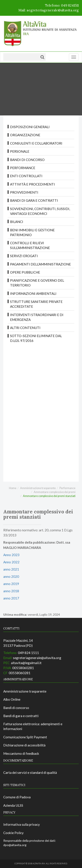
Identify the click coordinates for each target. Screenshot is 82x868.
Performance (23, 168)
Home (13, 488)
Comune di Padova (17, 797)
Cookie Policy (13, 833)
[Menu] (74, 57)
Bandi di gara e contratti (34, 200)
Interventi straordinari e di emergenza (37, 317)
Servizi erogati (24, 256)
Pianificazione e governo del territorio (37, 283)
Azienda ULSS (13, 805)
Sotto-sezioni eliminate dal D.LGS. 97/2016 (36, 338)
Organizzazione (25, 135)
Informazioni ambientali (33, 293)
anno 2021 (11, 569)
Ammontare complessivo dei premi (55, 492)
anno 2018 (11, 591)
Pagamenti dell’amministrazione (40, 264)
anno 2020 (11, 576)
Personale (20, 151)
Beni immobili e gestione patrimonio (32, 232)
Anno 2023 (11, 555)
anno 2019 (11, 584)
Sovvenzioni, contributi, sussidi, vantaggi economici (40, 211)
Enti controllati (26, 176)
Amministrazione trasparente (38, 488)
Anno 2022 (11, 562)
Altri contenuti (25, 328)
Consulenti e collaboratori (36, 143)
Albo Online (12, 699)
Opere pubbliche (25, 272)
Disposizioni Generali (30, 127)
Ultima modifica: (15, 614)
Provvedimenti (24, 192)
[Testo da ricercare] (21, 57)
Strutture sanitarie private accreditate (36, 304)
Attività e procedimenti (32, 184)
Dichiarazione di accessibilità (24, 745)
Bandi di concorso (27, 160)
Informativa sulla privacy (22, 824)
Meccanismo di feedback (21, 753)
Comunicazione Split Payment (25, 737)
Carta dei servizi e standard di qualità (30, 773)
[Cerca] (42, 57)
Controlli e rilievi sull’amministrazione (30, 245)
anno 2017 (11, 598)
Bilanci (17, 222)
